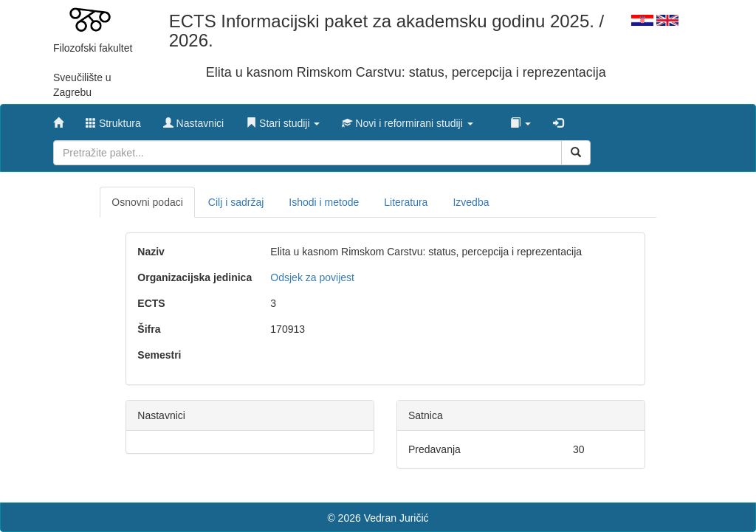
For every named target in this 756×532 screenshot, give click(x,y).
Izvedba (471, 202)
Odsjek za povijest (312, 277)
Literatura (406, 202)
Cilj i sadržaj (236, 202)
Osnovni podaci (147, 202)
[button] (283, 120)
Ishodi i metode (324, 202)
